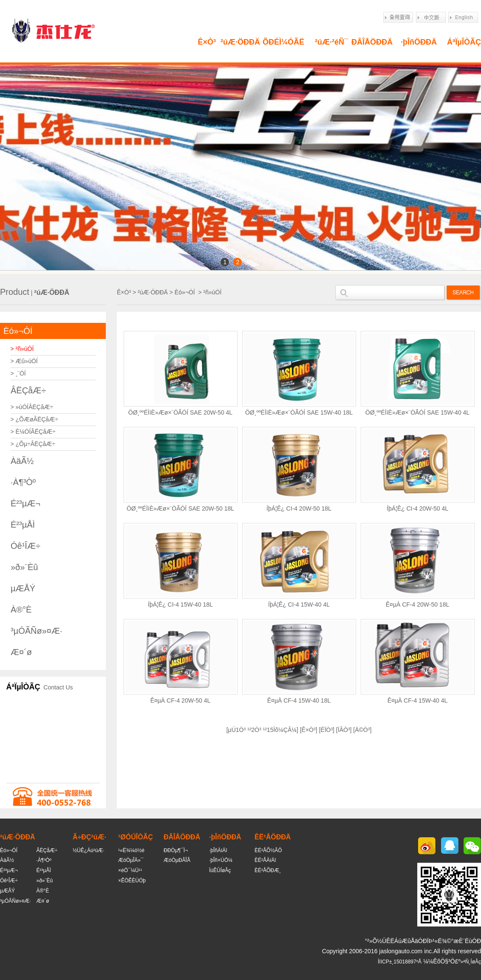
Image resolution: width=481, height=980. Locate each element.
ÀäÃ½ (22, 461)
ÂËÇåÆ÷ (28, 390)
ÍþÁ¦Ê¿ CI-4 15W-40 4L (299, 604)
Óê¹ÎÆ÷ (25, 546)
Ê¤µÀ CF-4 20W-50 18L (417, 604)
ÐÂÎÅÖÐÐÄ (372, 42)
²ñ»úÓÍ (213, 292)
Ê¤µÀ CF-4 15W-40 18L (299, 700)
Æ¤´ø (21, 652)
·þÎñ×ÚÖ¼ (221, 860)
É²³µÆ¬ (25, 503)
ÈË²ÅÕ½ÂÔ (268, 850)
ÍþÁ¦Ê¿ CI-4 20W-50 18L (299, 508)
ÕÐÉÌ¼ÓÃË (283, 42)
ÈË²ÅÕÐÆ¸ (268, 870)
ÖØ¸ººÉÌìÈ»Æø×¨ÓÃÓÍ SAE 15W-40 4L (417, 412)
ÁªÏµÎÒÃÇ (464, 42)
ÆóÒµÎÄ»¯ (131, 860)
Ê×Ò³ (207, 42)
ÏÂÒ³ (344, 730)
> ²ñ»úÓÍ (22, 349)
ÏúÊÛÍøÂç (220, 870)
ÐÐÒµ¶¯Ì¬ (176, 850)
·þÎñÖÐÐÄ (419, 42)
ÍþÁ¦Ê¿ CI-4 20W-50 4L (417, 508)
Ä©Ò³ (362, 730)
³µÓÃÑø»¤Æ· (37, 631)
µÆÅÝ (23, 588)
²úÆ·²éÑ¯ (332, 42)
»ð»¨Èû (24, 567)
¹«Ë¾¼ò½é (131, 850)
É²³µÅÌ (23, 525)
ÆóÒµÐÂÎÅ (177, 860)
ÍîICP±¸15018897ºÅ (400, 962)
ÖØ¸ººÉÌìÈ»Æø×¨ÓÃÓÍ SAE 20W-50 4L (180, 412)
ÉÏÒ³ (327, 730)
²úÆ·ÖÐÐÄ (240, 42)
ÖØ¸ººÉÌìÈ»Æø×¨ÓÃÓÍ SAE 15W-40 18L (299, 412)
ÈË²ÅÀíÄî (265, 860)
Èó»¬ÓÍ (18, 331)
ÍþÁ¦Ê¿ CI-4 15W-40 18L (180, 604)
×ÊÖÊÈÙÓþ (132, 881)
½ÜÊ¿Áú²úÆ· (89, 850)
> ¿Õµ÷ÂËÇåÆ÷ (33, 444)
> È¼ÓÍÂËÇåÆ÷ (33, 432)
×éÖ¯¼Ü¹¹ (130, 870)
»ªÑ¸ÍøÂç (471, 962)
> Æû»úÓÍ (24, 361)
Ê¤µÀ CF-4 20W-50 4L (181, 700)
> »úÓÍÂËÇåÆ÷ (32, 407)
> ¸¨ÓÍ (18, 373)
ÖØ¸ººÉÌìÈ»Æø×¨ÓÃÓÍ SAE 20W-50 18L (180, 508)
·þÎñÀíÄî (218, 850)
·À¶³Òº (23, 482)
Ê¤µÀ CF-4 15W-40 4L (418, 700)
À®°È (21, 610)
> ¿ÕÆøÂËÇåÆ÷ (34, 419)
